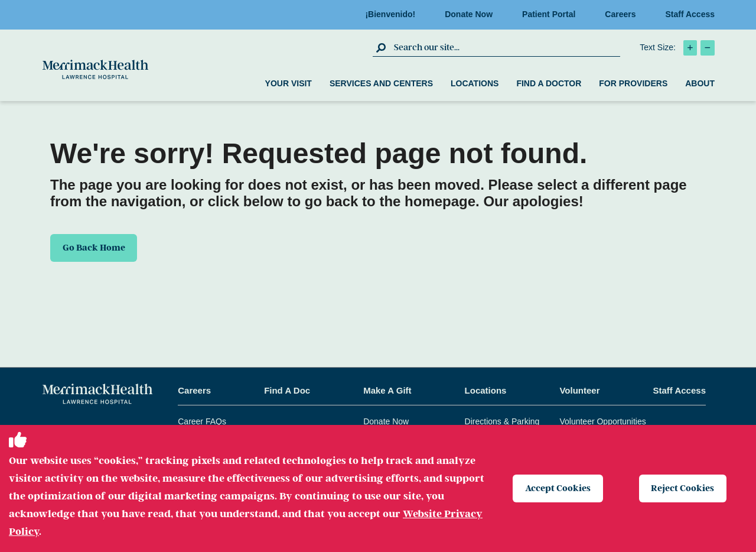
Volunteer (579, 390)
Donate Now (472, 14)
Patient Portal (552, 14)
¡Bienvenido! (394, 14)
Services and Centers (381, 83)
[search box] (506, 47)
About (700, 83)
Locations (475, 83)
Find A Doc (287, 390)
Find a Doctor (549, 83)
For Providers (633, 83)
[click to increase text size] (690, 48)
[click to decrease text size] (708, 48)
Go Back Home (94, 248)
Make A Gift (387, 390)
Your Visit (289, 83)
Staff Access (690, 14)
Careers (624, 14)
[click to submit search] (382, 47)
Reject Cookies (683, 488)
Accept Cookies (558, 488)
